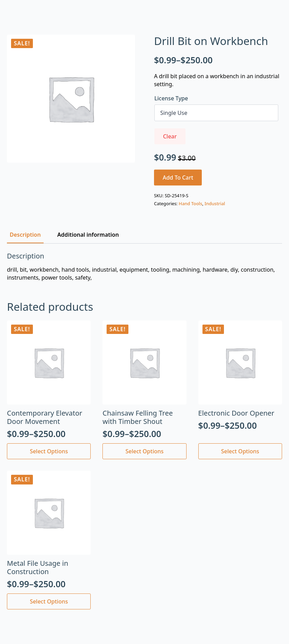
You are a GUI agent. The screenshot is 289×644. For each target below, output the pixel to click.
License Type (171, 98)
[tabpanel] (144, 267)
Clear (170, 136)
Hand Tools (190, 203)
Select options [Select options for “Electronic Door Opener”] (240, 451)
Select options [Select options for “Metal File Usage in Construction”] (49, 601)
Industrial (215, 203)
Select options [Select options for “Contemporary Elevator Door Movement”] (49, 451)
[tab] (25, 235)
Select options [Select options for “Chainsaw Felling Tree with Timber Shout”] (144, 451)
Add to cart (178, 178)
